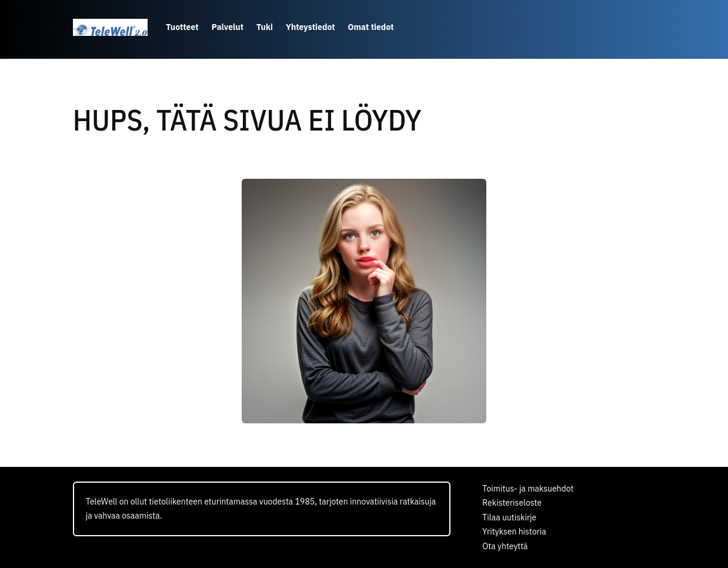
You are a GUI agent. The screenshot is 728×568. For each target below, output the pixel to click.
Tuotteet (182, 27)
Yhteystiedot (310, 27)
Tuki (265, 27)
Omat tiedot (371, 27)
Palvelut (228, 27)
